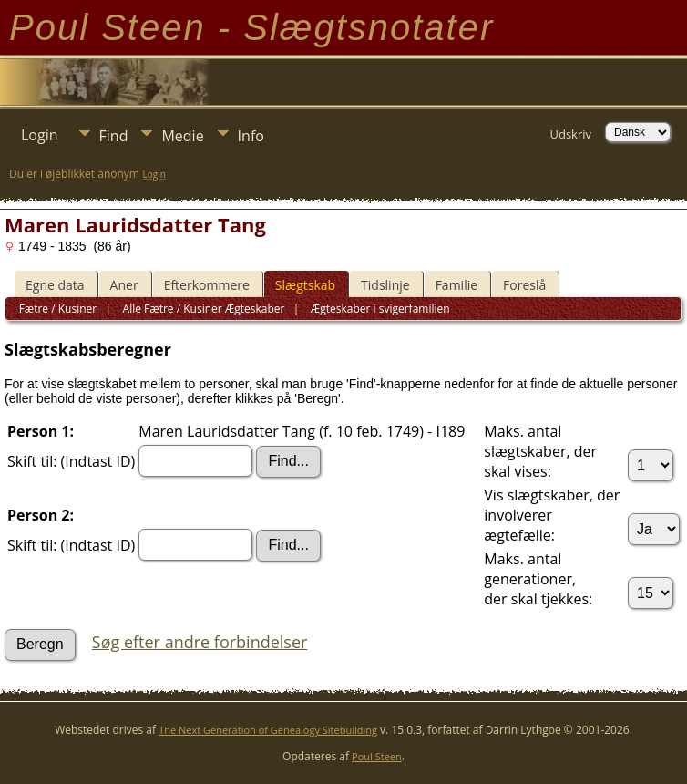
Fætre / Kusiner (58, 309)
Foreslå (524, 285)
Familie (456, 285)
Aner (124, 285)
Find (114, 136)
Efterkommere (207, 285)
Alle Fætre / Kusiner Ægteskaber (202, 309)
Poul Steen (377, 756)
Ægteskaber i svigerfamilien (379, 309)
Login (40, 135)
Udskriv (570, 134)
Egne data (55, 285)
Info (251, 136)
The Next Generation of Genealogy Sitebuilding (268, 730)
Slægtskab (305, 285)
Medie (182, 136)
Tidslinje (385, 285)
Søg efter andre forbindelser (200, 642)
